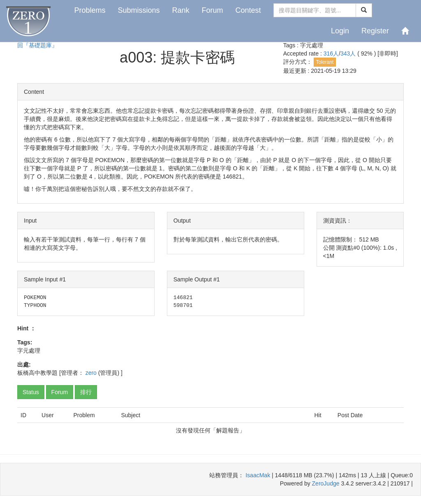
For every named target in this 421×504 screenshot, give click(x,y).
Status (31, 392)
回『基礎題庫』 (37, 45)
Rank (180, 10)
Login (340, 31)
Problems (90, 10)
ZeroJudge (326, 483)
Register (375, 31)
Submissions (139, 10)
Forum (213, 10)
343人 (349, 53)
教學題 (49, 373)
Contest (248, 10)
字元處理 (312, 45)
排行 (86, 392)
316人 (331, 53)
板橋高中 (29, 373)
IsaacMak (258, 475)
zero (91, 373)
